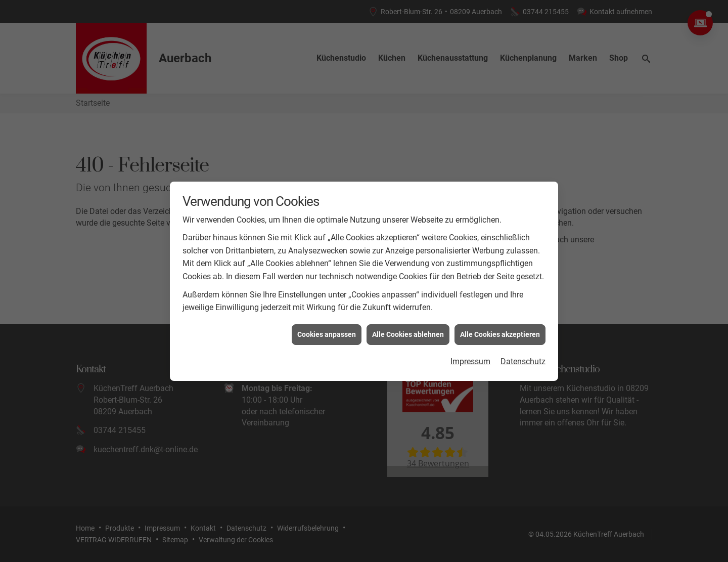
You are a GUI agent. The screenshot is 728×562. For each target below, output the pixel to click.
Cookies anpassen (327, 330)
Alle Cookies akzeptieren (500, 330)
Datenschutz (523, 358)
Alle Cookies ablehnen (408, 330)
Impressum (470, 358)
